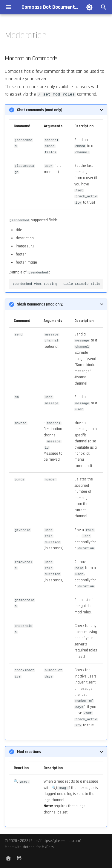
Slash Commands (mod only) (40, 304)
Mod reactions (29, 752)
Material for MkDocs (38, 847)
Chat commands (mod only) (40, 110)
